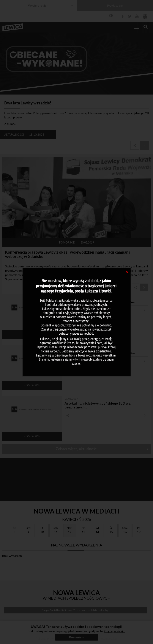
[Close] (127, 272)
